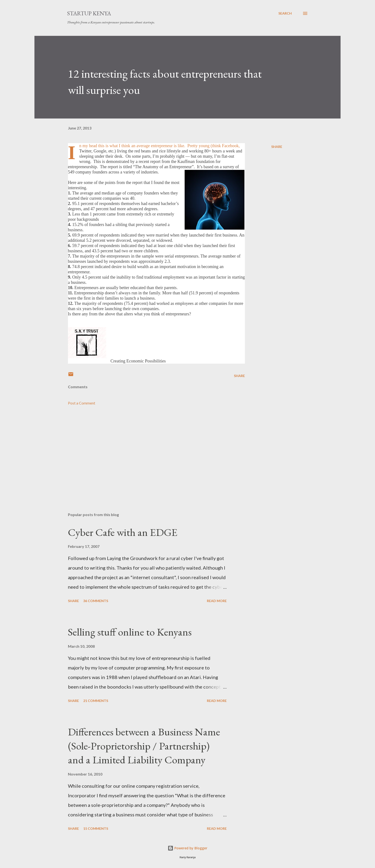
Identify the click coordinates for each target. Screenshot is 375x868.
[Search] (285, 13)
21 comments (96, 701)
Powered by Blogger (187, 848)
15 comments (96, 828)
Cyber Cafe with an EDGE (123, 532)
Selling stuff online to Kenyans (130, 632)
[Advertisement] (149, 453)
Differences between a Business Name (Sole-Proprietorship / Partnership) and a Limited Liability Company (144, 746)
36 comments (96, 601)
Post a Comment (82, 403)
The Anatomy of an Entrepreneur (163, 167)
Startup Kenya (89, 13)
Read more (217, 601)
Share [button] (277, 147)
